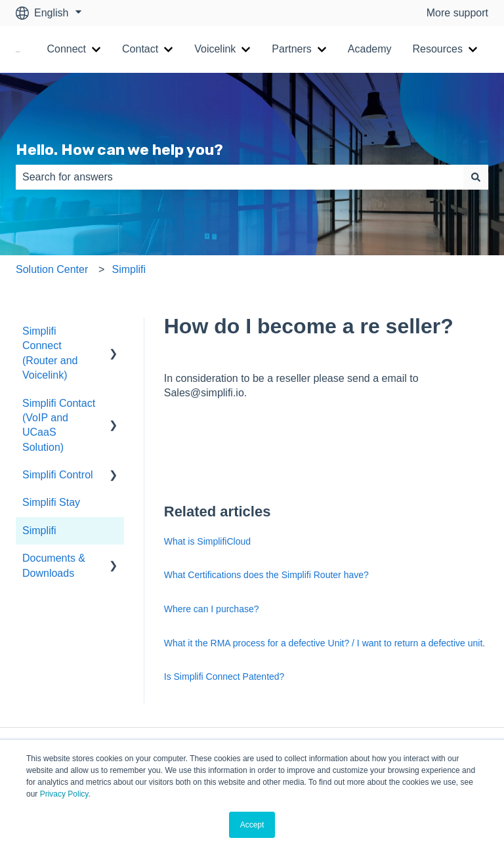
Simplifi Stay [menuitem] (51, 502)
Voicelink (215, 49)
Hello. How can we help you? (119, 150)
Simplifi (129, 269)
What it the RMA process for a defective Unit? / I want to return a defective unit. (325, 643)
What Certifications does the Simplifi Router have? (266, 575)
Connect (66, 49)
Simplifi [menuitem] (39, 531)
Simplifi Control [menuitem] (58, 475)
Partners (291, 49)
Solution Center (52, 269)
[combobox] (240, 177)
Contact (140, 49)
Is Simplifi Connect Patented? (224, 677)
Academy (370, 49)
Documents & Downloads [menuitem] (54, 565)
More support (457, 13)
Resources (438, 49)
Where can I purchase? (212, 609)
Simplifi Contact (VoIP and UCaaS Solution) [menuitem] (59, 425)
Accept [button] (252, 825)
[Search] (476, 177)
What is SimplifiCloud (207, 541)
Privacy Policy (64, 794)
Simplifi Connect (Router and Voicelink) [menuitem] (50, 353)
